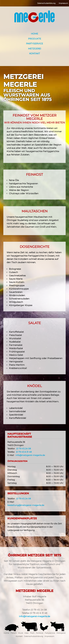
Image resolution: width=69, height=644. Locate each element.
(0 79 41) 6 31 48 (24, 452)
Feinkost (40, 633)
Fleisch (14, 633)
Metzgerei (35, 49)
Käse (27, 633)
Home (34, 34)
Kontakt (35, 53)
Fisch (32, 633)
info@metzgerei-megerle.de (30, 455)
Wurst (21, 633)
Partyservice (34, 44)
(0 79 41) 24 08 (24, 449)
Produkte (35, 39)
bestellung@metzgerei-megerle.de (26, 505)
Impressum (63, 3)
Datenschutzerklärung (46, 3)
